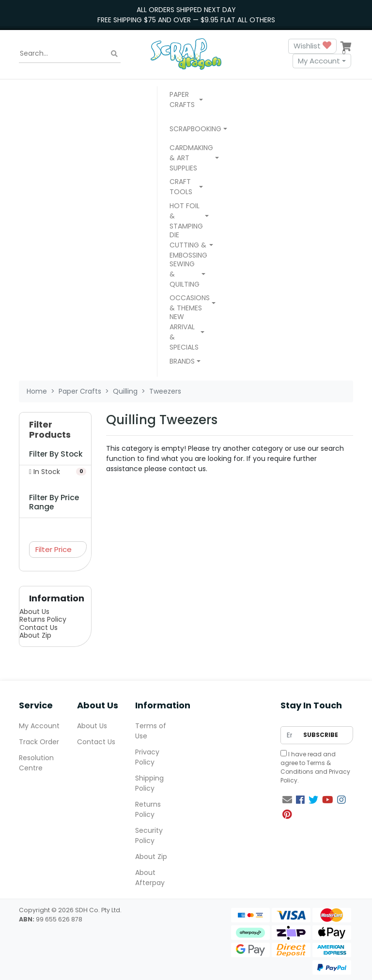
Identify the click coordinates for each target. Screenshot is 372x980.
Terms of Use (151, 731)
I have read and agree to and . (315, 767)
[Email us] (287, 800)
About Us (34, 612)
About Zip (35, 635)
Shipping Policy (149, 783)
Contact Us (39, 628)
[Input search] (70, 54)
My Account (319, 61)
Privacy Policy (147, 757)
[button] (186, 101)
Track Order (39, 742)
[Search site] (114, 54)
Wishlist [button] (312, 46)
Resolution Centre (36, 763)
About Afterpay (150, 878)
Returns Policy (43, 619)
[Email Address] (289, 735)
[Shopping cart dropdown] (346, 46)
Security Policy (149, 835)
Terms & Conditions (306, 767)
